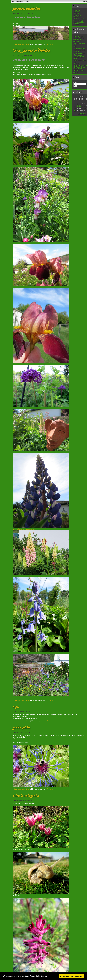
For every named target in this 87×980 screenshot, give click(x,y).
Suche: (77, 78)
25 (75, 111)
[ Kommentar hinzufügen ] (21, 44)
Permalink (50, 44)
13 (80, 106)
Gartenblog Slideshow (77, 16)
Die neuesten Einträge (79, 31)
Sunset (76, 72)
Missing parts (78, 55)
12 (77, 106)
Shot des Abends (79, 70)
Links (76, 6)
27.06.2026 (82, 114)
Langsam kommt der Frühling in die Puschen (79, 50)
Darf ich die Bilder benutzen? (79, 23)
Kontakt (76, 12)
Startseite (77, 10)
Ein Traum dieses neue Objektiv (79, 68)
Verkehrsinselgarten (80, 65)
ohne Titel (77, 41)
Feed (28, 1)
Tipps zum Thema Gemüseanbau (79, 19)
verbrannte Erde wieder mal (79, 39)
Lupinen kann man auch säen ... (23, 526)
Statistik (76, 13)
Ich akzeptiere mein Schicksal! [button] (71, 976)
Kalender (78, 92)
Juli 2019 (76, 64)
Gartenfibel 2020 (79, 53)
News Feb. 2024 (79, 36)
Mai (75, 46)
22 (85, 108)
